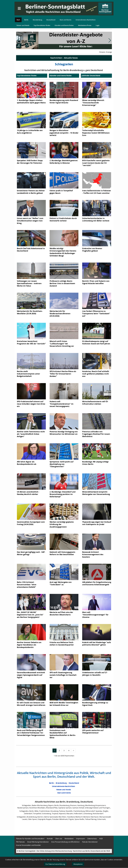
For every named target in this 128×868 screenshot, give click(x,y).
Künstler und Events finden (64, 25)
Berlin (26, 20)
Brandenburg (37, 20)
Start (18, 20)
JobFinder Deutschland (91, 76)
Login (98, 25)
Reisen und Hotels (23, 25)
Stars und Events (65, 20)
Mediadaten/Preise (85, 25)
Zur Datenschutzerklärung (55, 864)
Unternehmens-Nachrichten (86, 20)
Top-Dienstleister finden (42, 25)
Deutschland (51, 20)
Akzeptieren (78, 864)
